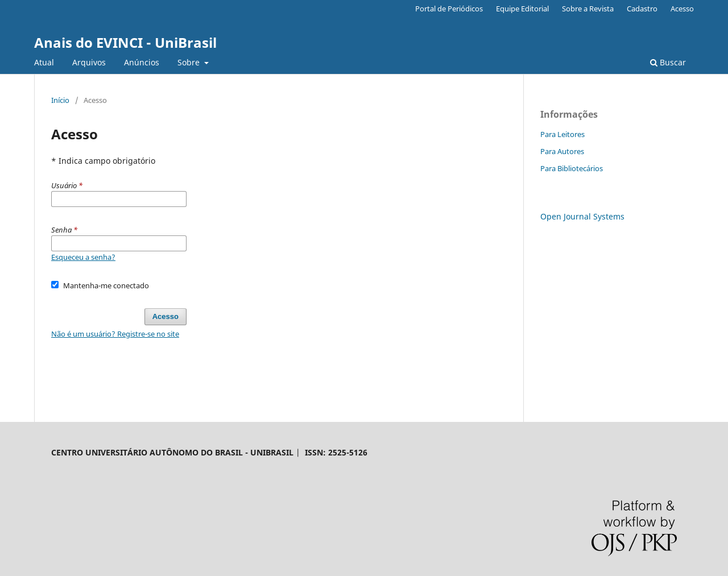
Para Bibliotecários (572, 168)
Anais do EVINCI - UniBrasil (125, 42)
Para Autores (562, 151)
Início (60, 100)
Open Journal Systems (582, 216)
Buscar (668, 62)
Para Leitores (562, 134)
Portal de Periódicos (449, 9)
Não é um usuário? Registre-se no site (115, 334)
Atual (44, 62)
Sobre (190, 62)
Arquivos (89, 62)
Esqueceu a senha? (83, 257)
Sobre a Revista (588, 9)
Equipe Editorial (522, 9)
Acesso (682, 9)
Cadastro (642, 9)
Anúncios (142, 62)
